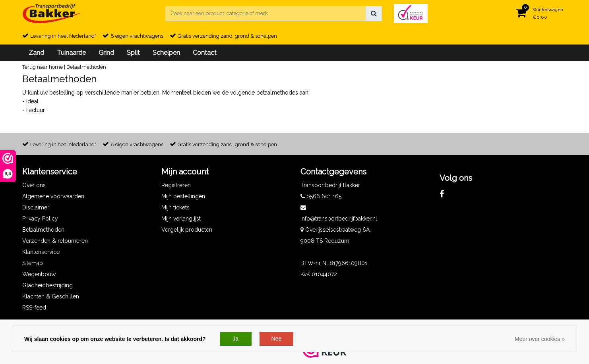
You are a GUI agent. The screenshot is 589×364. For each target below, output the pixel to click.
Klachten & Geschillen (51, 296)
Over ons (34, 185)
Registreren (176, 185)
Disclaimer (36, 207)
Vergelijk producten (187, 230)
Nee (277, 339)
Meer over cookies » (540, 339)
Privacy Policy (40, 219)
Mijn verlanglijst (181, 219)
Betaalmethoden (86, 67)
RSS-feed (34, 308)
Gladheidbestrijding (47, 285)
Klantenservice (41, 252)
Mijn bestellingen (183, 196)
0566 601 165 (321, 196)
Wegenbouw (39, 274)
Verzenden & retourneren (55, 241)
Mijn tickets (175, 207)
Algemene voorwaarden (53, 196)
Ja (235, 339)
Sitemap (33, 263)
